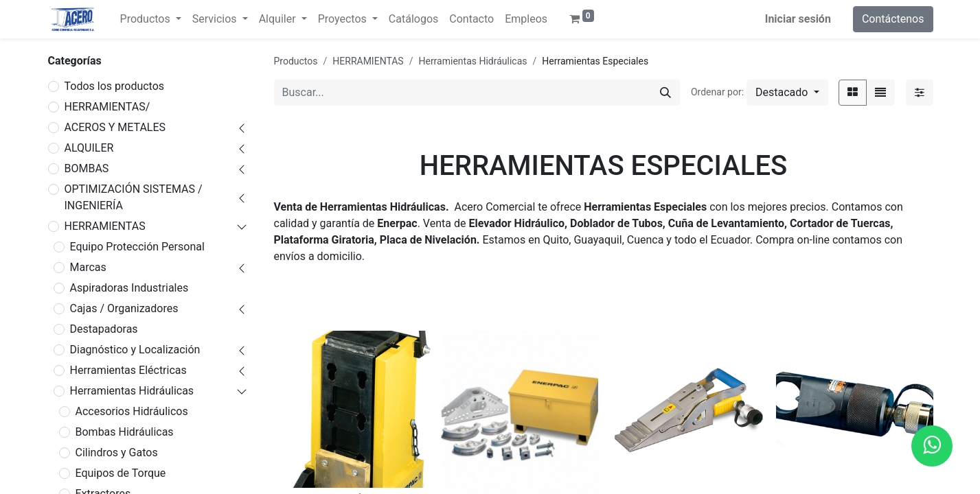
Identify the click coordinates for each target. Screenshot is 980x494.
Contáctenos (893, 19)
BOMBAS (87, 168)
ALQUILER (89, 148)
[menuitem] (413, 19)
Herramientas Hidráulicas (132, 391)
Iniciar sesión (798, 19)
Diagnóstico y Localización (135, 350)
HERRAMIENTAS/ (107, 107)
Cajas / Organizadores (124, 308)
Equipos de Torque (121, 473)
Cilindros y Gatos (117, 452)
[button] (787, 93)
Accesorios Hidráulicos (132, 411)
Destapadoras (104, 329)
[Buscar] (665, 93)
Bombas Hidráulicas (125, 432)
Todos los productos (115, 86)
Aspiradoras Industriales (129, 288)
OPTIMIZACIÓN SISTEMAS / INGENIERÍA (134, 197)
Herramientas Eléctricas (128, 370)
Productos (296, 61)
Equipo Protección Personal (137, 247)
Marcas (88, 267)
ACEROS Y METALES (115, 127)
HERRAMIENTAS (105, 226)
